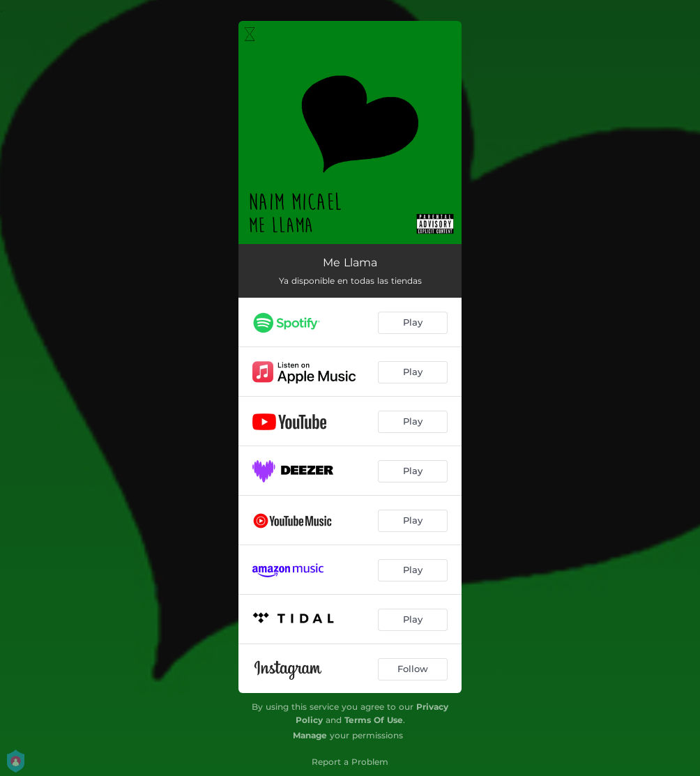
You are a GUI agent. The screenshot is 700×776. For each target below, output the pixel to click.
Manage (310, 735)
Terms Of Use (374, 720)
